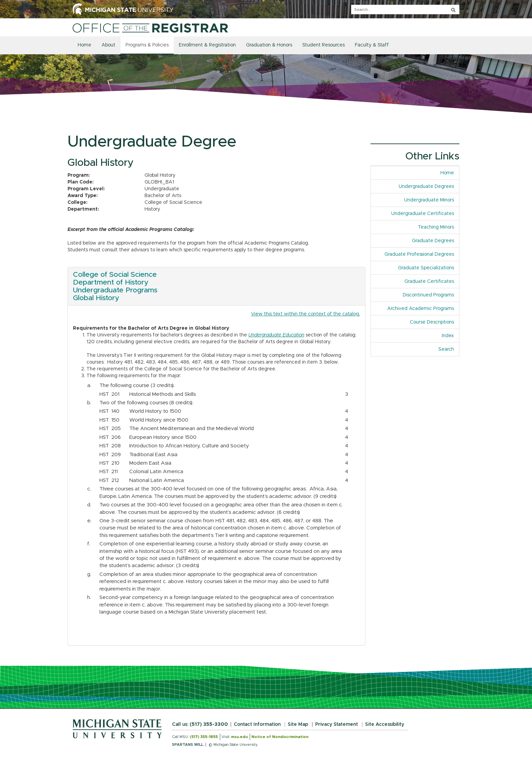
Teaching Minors (436, 227)
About (108, 45)
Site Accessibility (385, 724)
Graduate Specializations (426, 268)
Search (446, 349)
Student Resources (324, 45)
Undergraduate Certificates (423, 214)
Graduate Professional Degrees (419, 254)
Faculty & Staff (372, 45)
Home (84, 45)
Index (450, 335)
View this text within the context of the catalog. (306, 314)
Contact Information (257, 724)
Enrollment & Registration (207, 45)
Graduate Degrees (433, 241)
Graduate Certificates (429, 282)
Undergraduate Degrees (426, 187)
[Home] (150, 28)
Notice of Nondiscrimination (280, 737)
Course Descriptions (432, 322)
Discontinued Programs (428, 295)
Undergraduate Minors (429, 200)
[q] (405, 9)
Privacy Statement (337, 724)
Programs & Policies (147, 45)
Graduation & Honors (269, 45)
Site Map (298, 724)
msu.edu (239, 737)
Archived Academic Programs (421, 309)
